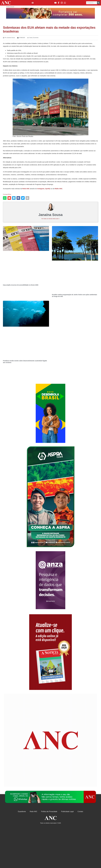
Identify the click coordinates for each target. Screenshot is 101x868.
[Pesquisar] (99, 3)
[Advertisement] (50, 413)
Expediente (22, 812)
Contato (80, 812)
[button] (33, 3)
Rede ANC (34, 812)
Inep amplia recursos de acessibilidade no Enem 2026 (21, 285)
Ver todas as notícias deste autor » (51, 219)
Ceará (31, 38)
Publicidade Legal (67, 812)
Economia (36, 38)
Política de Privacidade (49, 812)
